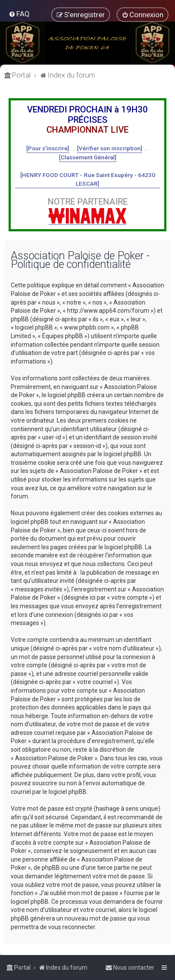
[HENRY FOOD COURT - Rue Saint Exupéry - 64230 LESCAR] (88, 179)
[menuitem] (19, 14)
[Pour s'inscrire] (48, 148)
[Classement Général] (88, 157)
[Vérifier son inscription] (110, 148)
